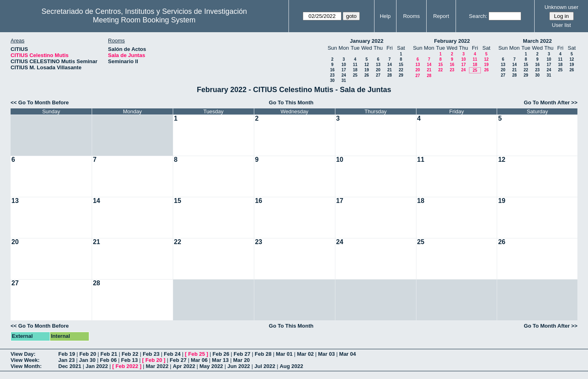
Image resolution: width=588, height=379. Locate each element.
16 (332, 70)
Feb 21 (109, 354)
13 (378, 65)
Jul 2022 (265, 366)
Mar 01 (284, 354)
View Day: (23, 354)
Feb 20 (88, 354)
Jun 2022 (239, 366)
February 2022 (452, 41)
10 (344, 65)
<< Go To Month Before (40, 102)
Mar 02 (305, 354)
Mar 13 (220, 360)
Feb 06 (108, 360)
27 (378, 75)
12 (367, 65)
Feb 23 (151, 354)
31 (344, 80)
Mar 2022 (157, 366)
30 (332, 80)
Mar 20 (241, 360)
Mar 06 (199, 360)
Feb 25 (197, 354)
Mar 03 (327, 354)
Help (385, 16)
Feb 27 (242, 354)
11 (355, 65)
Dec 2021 (70, 366)
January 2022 (367, 41)
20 (378, 70)
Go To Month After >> (551, 102)
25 (355, 75)
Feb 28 (263, 354)
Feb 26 (221, 354)
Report (441, 16)
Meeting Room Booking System (144, 20)
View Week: (25, 360)
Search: (478, 16)
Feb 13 (129, 360)
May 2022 (211, 366)
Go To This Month (291, 102)
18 (355, 70)
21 (389, 70)
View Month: (26, 366)
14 (389, 65)
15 (401, 65)
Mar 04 (347, 354)
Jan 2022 (97, 366)
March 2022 (537, 41)
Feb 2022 (127, 366)
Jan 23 (66, 360)
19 (367, 70)
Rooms (411, 16)
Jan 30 (87, 360)
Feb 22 (130, 354)
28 (389, 75)
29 (401, 75)
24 (344, 75)
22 (401, 70)
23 (332, 75)
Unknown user (561, 7)
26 (367, 75)
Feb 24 (172, 354)
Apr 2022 (184, 366)
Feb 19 (67, 354)
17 (344, 70)
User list (561, 25)
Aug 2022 (291, 366)
